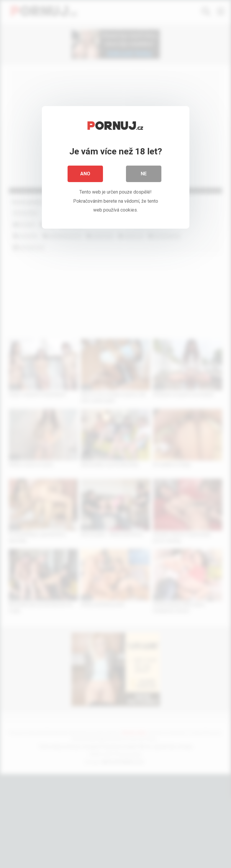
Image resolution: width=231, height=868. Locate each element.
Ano (85, 174)
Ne (144, 174)
